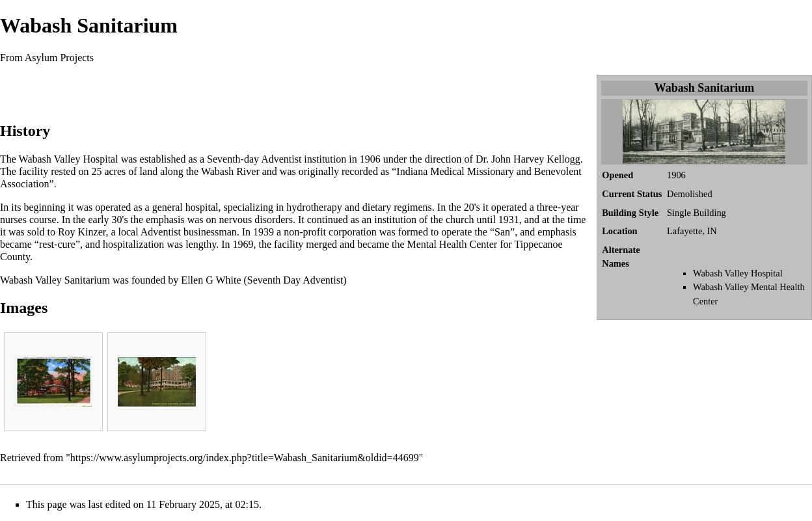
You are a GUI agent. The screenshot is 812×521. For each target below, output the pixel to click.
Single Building (697, 213)
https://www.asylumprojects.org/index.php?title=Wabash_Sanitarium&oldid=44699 (245, 458)
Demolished (690, 194)
